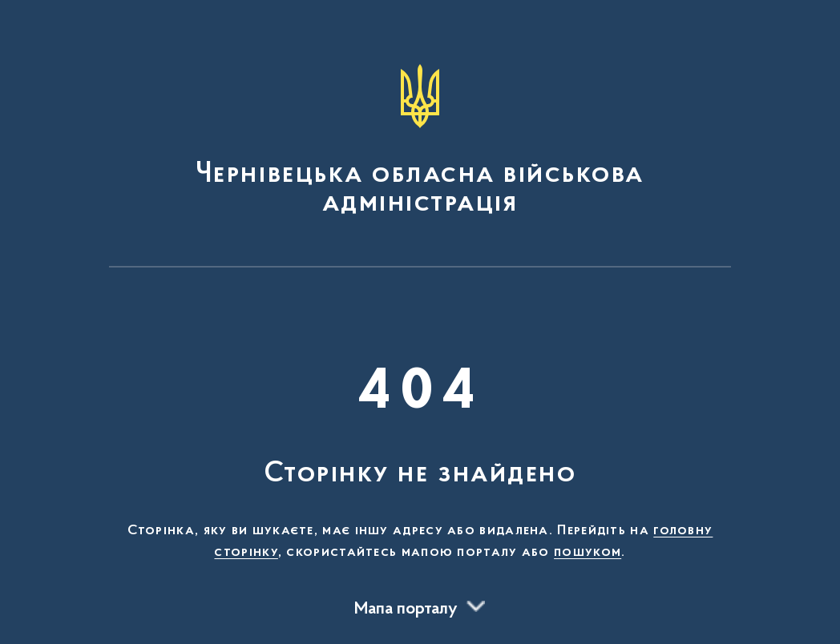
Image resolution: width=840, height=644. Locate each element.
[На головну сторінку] (420, 141)
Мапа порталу (406, 610)
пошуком (588, 553)
